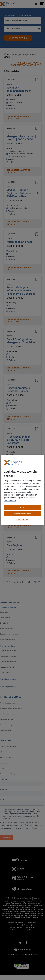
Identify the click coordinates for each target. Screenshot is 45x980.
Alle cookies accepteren (22, 514)
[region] (22, 490)
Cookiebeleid (10, 501)
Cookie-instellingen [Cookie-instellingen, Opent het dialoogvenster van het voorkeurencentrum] (23, 520)
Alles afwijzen (22, 508)
